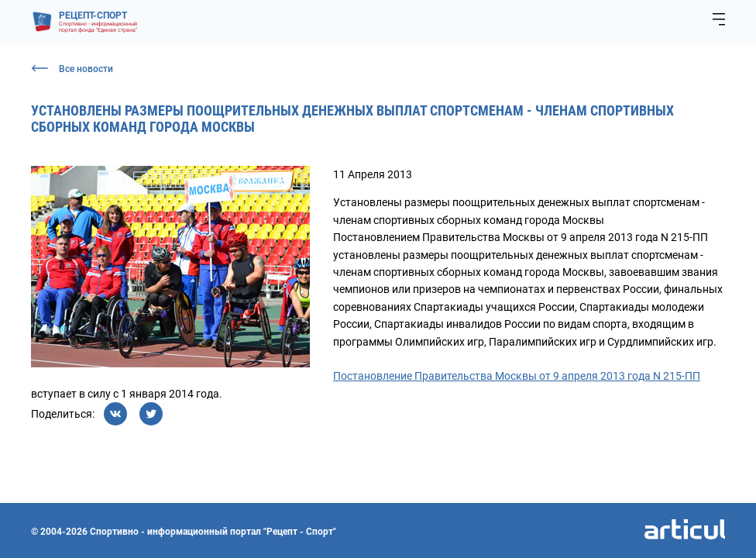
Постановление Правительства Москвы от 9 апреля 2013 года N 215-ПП (517, 376)
